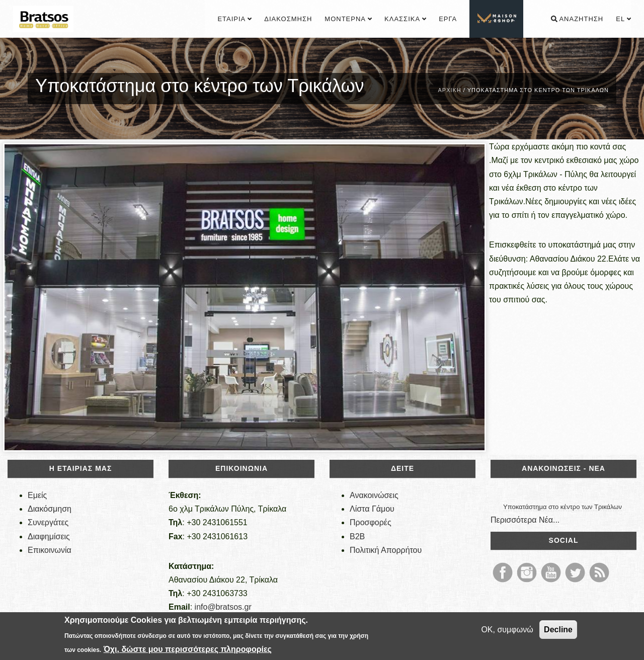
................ (497, 19)
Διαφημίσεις (49, 537)
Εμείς (37, 495)
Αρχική (449, 90)
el (623, 19)
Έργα (448, 19)
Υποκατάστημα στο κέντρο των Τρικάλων (562, 507)
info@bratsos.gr (223, 607)
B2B (357, 537)
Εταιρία (234, 19)
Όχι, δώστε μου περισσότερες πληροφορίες (188, 649)
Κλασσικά (405, 19)
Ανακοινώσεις (374, 495)
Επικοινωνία (50, 550)
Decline (558, 630)
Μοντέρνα (348, 19)
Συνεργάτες (48, 522)
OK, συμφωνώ (507, 630)
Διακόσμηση (288, 19)
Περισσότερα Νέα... (525, 520)
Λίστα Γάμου (372, 509)
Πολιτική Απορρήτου (386, 550)
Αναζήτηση (577, 19)
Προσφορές (371, 522)
